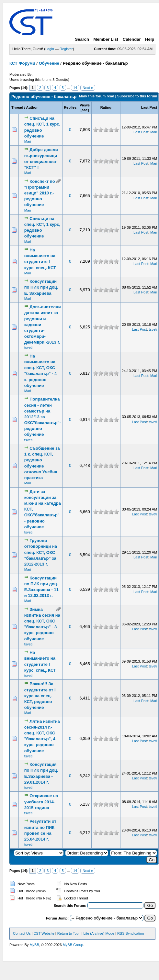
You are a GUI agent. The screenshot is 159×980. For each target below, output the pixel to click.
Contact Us (22, 933)
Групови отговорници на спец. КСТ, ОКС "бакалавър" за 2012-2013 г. (41, 552)
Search (82, 39)
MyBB (34, 945)
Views (85, 105)
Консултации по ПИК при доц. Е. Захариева (41, 287)
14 (75, 88)
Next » (88, 88)
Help (150, 39)
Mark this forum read (97, 96)
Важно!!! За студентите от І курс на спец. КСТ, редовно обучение (40, 696)
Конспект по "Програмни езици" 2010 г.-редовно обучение (40, 193)
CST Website (44, 933)
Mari (28, 141)
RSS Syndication (131, 933)
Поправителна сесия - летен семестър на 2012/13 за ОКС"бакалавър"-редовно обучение (43, 417)
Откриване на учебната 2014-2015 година (41, 802)
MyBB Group (73, 945)
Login (50, 49)
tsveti (28, 347)
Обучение (49, 63)
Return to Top (68, 933)
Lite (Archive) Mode (99, 933)
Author (32, 107)
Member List (106, 39)
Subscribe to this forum (137, 96)
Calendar (132, 39)
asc (85, 110)
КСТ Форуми (22, 63)
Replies (70, 107)
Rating (106, 107)
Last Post (149, 107)
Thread (17, 107)
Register (66, 49)
